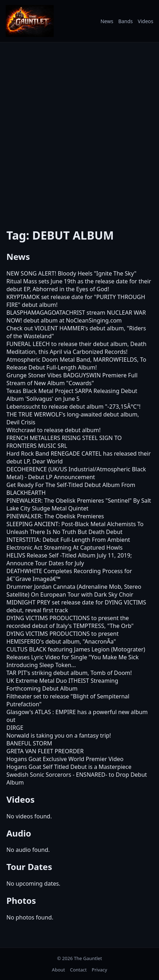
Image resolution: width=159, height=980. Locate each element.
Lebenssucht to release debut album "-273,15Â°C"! (73, 407)
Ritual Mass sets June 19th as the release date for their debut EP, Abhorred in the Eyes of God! (79, 285)
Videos (145, 21)
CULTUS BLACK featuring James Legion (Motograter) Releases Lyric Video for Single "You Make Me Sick (76, 653)
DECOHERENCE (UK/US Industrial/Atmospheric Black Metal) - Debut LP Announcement (76, 473)
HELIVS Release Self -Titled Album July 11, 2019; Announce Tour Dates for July (69, 559)
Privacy (99, 970)
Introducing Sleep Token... (41, 665)
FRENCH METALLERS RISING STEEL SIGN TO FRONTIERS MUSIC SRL (64, 442)
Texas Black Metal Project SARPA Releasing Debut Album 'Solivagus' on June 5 (72, 395)
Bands (125, 21)
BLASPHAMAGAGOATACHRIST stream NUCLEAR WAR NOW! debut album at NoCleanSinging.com (76, 316)
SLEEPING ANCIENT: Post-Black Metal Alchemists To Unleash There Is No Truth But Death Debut (75, 528)
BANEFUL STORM (29, 743)
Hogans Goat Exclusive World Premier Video (65, 759)
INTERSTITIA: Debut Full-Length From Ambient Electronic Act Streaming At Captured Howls (68, 544)
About (59, 970)
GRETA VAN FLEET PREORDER (45, 751)
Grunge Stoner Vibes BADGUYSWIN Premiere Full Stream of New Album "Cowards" (72, 379)
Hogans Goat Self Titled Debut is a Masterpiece (69, 767)
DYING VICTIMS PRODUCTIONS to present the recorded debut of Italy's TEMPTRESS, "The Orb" (70, 622)
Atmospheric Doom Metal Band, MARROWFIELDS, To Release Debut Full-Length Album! (76, 363)
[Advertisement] (79, 130)
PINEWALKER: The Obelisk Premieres (55, 516)
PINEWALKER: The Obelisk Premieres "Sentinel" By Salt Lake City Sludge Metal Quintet (79, 504)
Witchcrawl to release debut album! (54, 430)
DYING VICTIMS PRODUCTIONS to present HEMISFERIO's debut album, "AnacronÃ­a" (63, 638)
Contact (78, 970)
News (107, 21)
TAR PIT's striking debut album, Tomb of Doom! (69, 673)
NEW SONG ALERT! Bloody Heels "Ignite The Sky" (71, 273)
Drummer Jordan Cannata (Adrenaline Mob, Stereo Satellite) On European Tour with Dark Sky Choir (74, 591)
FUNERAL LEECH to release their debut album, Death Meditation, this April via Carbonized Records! (76, 348)
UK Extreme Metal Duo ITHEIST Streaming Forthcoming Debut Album (62, 685)
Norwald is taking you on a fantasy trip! (59, 735)
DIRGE (15, 728)
